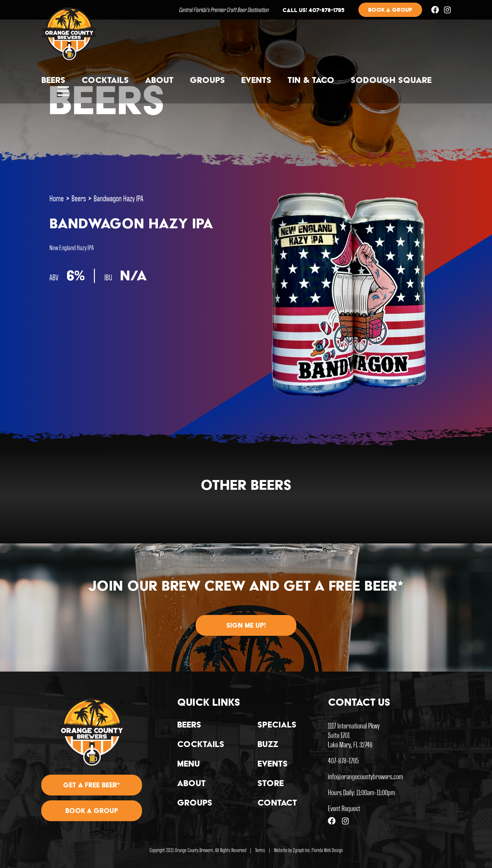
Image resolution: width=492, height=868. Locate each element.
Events (256, 81)
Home (57, 198)
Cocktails (105, 81)
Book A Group (92, 811)
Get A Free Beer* (92, 786)
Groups (207, 81)
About (159, 81)
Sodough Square (391, 81)
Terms (260, 850)
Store (271, 784)
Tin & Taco (311, 81)
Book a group (390, 10)
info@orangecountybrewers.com (366, 776)
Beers (53, 81)
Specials (277, 726)
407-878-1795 (343, 760)
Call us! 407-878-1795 (313, 11)
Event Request (344, 808)
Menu (188, 765)
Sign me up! (246, 626)
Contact (277, 804)
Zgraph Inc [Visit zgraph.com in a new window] (301, 850)
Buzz (268, 745)
